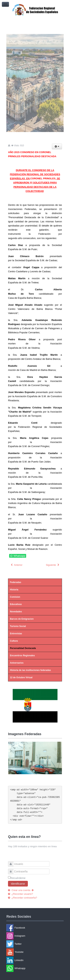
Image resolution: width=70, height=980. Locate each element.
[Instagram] (36, 936)
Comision (15, 597)
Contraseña (12, 870)
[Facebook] (36, 928)
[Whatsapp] (36, 968)
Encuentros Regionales (22, 656)
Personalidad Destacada (23, 648)
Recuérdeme (18, 878)
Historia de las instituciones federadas (30, 670)
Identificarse (18, 884)
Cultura (14, 641)
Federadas (15, 582)
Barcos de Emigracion (22, 619)
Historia (14, 590)
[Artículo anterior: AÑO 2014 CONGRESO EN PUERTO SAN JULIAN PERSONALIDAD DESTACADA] (16, 565)
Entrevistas (16, 634)
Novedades (16, 612)
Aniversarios (17, 663)
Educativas (16, 604)
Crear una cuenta (22, 890)
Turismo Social (18, 626)
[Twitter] (36, 944)
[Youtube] (36, 952)
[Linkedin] (36, 960)
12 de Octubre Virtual (21, 677)
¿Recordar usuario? (22, 894)
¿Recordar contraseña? (24, 898)
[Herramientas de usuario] (57, 146)
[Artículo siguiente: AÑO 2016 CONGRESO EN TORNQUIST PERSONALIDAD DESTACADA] (53, 565)
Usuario (12, 862)
